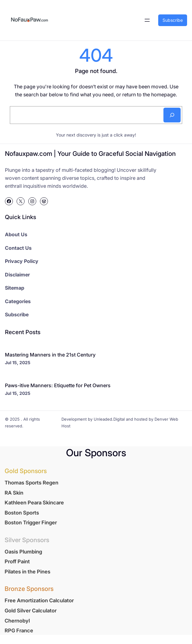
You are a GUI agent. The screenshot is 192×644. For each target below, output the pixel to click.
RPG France (19, 631)
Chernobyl (17, 621)
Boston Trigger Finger (31, 523)
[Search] (172, 115)
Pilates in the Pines (27, 572)
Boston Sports (22, 513)
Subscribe (173, 20)
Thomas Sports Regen (31, 483)
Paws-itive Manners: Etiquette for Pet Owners (58, 385)
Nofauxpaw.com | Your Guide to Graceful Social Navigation (90, 154)
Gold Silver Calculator (31, 611)
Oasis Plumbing (23, 552)
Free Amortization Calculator (39, 600)
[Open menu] (147, 20)
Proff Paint (17, 561)
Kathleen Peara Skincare (34, 503)
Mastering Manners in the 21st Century (50, 355)
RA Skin (14, 493)
